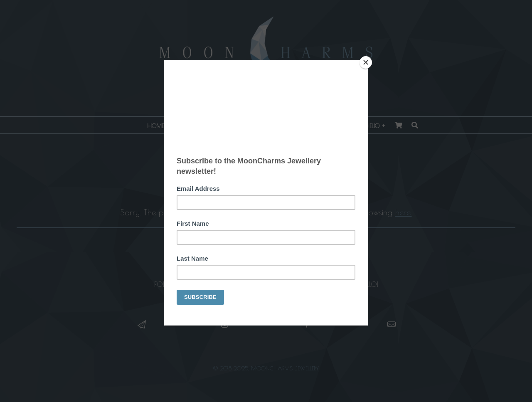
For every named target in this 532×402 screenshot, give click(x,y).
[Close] (366, 62)
